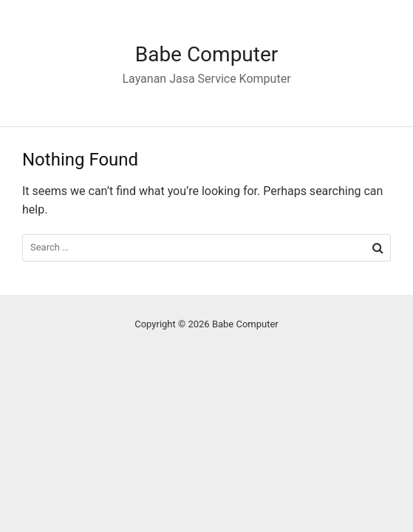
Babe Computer (207, 54)
